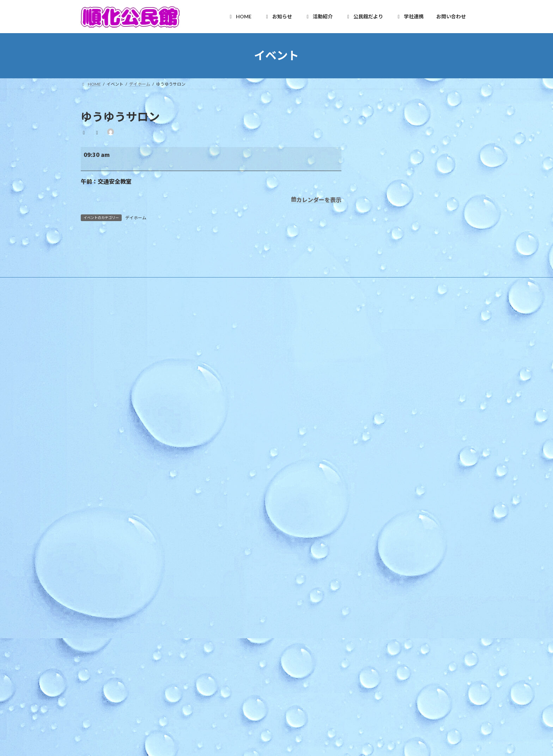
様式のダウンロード (242, 419)
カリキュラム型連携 (242, 677)
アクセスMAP (236, 407)
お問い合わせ (232, 702)
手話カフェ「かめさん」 (378, 423)
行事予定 (232, 444)
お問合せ (235, 726)
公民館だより (235, 640)
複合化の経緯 (236, 664)
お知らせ (231, 432)
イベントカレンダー (242, 493)
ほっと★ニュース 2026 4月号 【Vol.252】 (397, 406)
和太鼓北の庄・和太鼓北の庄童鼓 (259, 566)
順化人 (230, 530)
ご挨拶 (230, 382)
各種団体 (232, 591)
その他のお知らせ (240, 481)
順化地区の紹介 (238, 370)
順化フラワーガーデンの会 (253, 542)
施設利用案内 (236, 395)
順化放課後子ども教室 (249, 628)
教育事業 (232, 456)
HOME (229, 358)
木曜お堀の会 (240, 554)
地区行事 (232, 468)
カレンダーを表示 (319, 200)
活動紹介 (231, 505)
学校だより (234, 689)
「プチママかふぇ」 (375, 441)
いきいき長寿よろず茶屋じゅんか (259, 579)
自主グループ (236, 517)
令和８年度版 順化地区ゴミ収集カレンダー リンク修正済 (411, 365)
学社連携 (231, 653)
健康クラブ (238, 603)
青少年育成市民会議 (247, 615)
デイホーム (136, 218)
